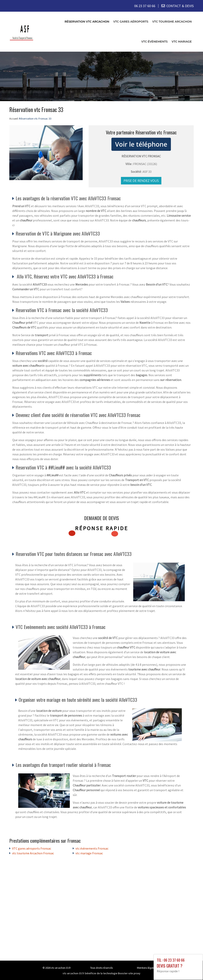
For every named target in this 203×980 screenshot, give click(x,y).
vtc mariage (182, 42)
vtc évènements (155, 42)
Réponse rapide (102, 528)
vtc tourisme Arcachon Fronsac (33, 853)
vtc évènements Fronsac (92, 848)
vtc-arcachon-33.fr (61, 968)
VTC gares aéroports (131, 22)
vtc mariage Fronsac (89, 853)
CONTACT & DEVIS (180, 6)
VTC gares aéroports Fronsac (32, 848)
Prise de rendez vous (141, 181)
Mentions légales (146, 968)
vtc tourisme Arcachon (172, 22)
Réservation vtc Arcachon (87, 22)
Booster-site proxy (129, 973)
